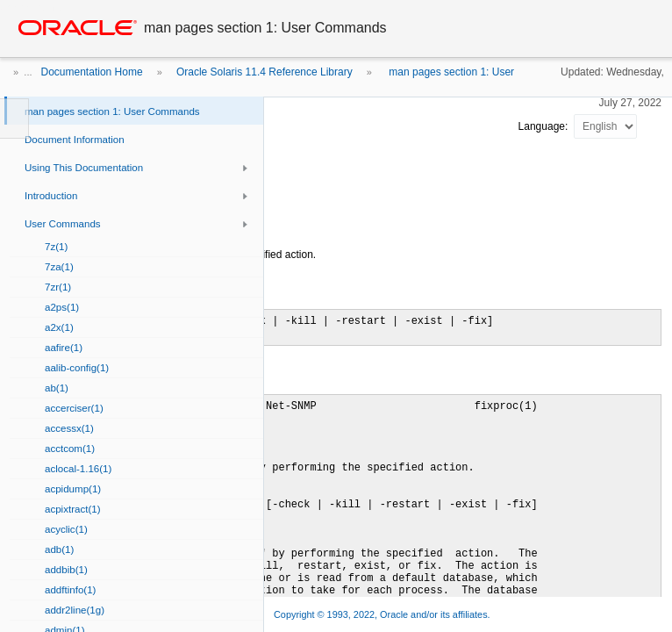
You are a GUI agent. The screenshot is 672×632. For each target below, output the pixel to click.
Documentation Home (92, 72)
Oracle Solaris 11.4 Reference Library (265, 72)
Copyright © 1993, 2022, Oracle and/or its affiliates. (383, 614)
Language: (545, 126)
